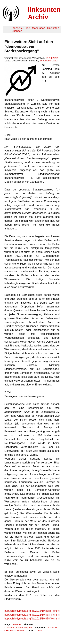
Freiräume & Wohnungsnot (18, 628)
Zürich (39, 631)
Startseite (17, 28)
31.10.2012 (52, 58)
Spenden (17, 31)
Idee (27, 28)
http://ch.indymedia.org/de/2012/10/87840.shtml (32, 619)
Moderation (39, 28)
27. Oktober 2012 (48, 61)
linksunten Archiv (44, 13)
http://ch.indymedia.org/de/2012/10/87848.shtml (32, 615)
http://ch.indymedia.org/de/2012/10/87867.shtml (32, 611)
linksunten (53, 28)
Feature (17, 624)
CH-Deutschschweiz (15, 631)
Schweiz (53, 628)
